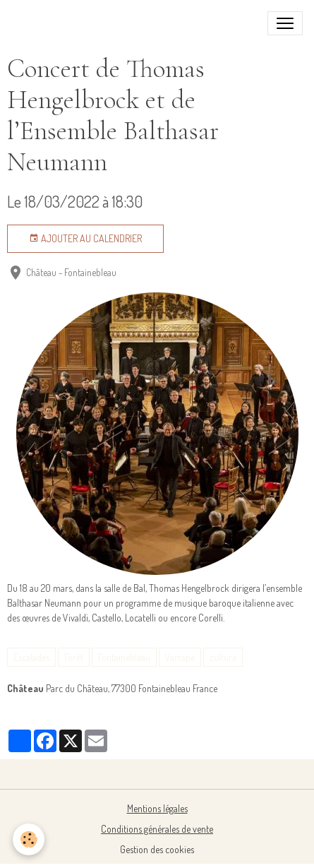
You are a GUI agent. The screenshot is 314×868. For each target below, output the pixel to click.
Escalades (31, 657)
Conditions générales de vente (157, 829)
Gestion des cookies (157, 849)
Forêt (74, 657)
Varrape (180, 657)
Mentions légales (157, 808)
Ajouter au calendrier (85, 239)
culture (223, 657)
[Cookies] (29, 839)
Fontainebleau (124, 657)
